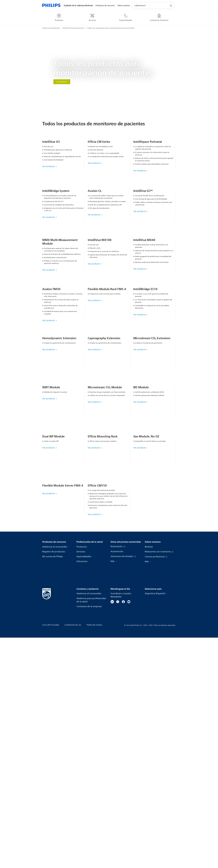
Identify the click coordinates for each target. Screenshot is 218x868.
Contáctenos (62, 82)
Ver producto (49, 195)
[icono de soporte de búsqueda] (171, 6)
